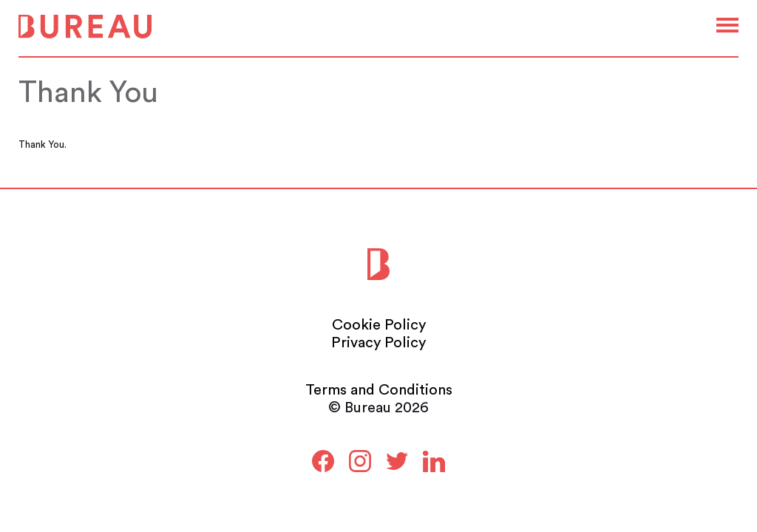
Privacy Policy (378, 343)
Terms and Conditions (379, 390)
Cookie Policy (379, 325)
